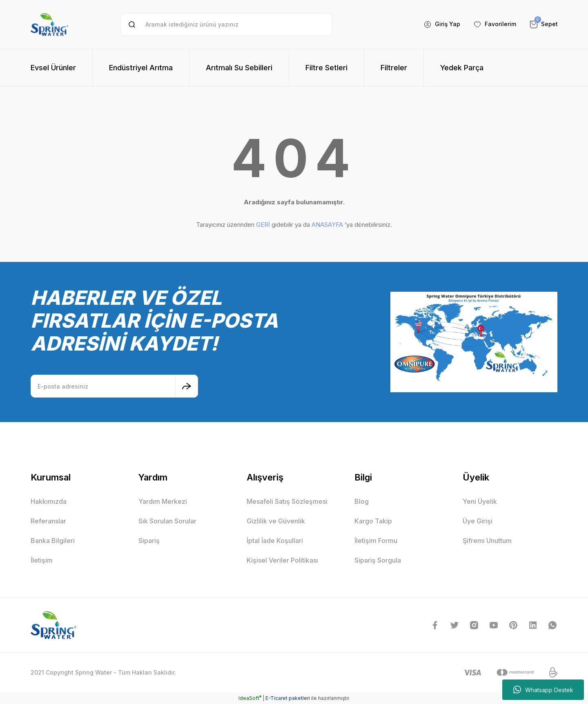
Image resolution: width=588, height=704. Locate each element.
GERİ (263, 225)
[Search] (226, 25)
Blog (362, 501)
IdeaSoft (250, 698)
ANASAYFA (327, 225)
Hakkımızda (49, 501)
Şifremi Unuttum (487, 541)
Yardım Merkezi (163, 501)
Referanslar (48, 521)
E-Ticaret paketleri (288, 698)
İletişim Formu (376, 541)
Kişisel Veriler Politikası (282, 560)
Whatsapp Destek (543, 690)
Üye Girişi (478, 521)
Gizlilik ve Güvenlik (276, 521)
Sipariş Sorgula (378, 560)
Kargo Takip (373, 521)
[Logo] (49, 25)
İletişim (42, 560)
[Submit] (187, 386)
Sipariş (149, 541)
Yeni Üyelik (480, 501)
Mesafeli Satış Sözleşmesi (287, 501)
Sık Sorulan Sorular (167, 521)
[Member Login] (442, 25)
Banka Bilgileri (53, 541)
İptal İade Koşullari (275, 541)
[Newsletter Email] (114, 386)
